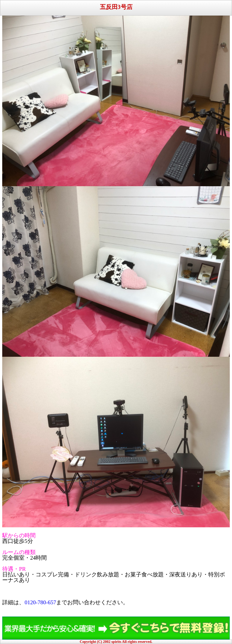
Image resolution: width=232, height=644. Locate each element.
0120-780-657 (40, 602)
